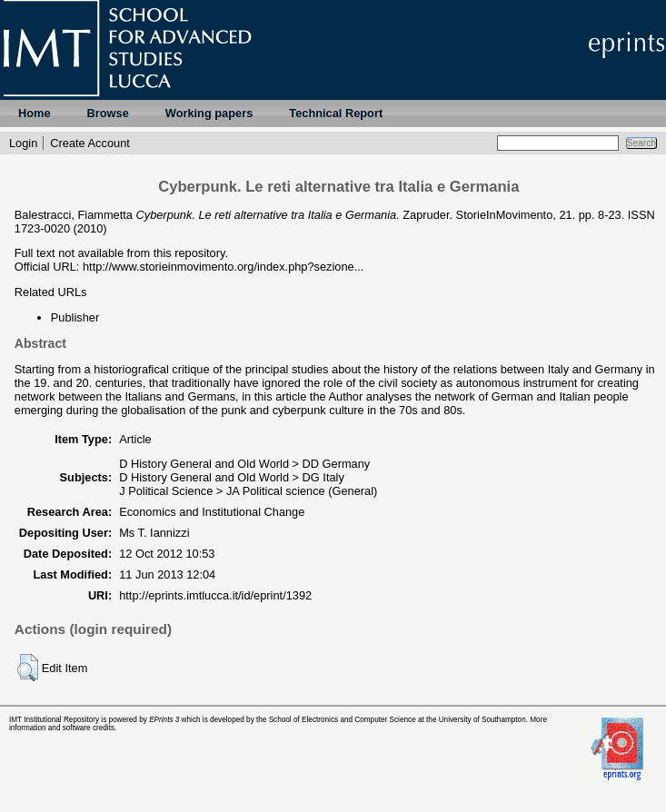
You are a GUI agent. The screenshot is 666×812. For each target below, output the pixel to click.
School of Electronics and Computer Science (343, 720)
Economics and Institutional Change (212, 512)
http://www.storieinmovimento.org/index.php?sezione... (223, 267)
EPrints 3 (164, 720)
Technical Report (336, 113)
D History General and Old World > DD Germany (244, 464)
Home (35, 113)
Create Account (90, 143)
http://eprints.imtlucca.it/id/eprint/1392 (215, 595)
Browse (108, 113)
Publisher (75, 317)
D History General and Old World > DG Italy (232, 477)
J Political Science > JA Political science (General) (248, 491)
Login (23, 143)
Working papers (209, 113)
